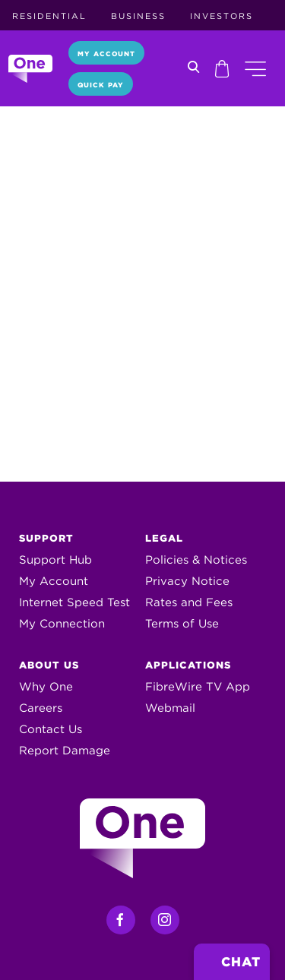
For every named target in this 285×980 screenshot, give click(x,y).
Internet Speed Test (74, 602)
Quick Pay (101, 85)
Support (46, 538)
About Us (49, 665)
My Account (106, 54)
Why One (46, 687)
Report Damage (65, 751)
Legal (164, 538)
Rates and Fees (189, 602)
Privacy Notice (187, 581)
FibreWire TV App (198, 687)
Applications (188, 665)
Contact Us (51, 729)
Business (138, 16)
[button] (255, 69)
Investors (222, 16)
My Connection (62, 624)
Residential (49, 16)
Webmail (170, 708)
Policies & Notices (196, 560)
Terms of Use (182, 624)
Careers (41, 708)
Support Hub (55, 560)
